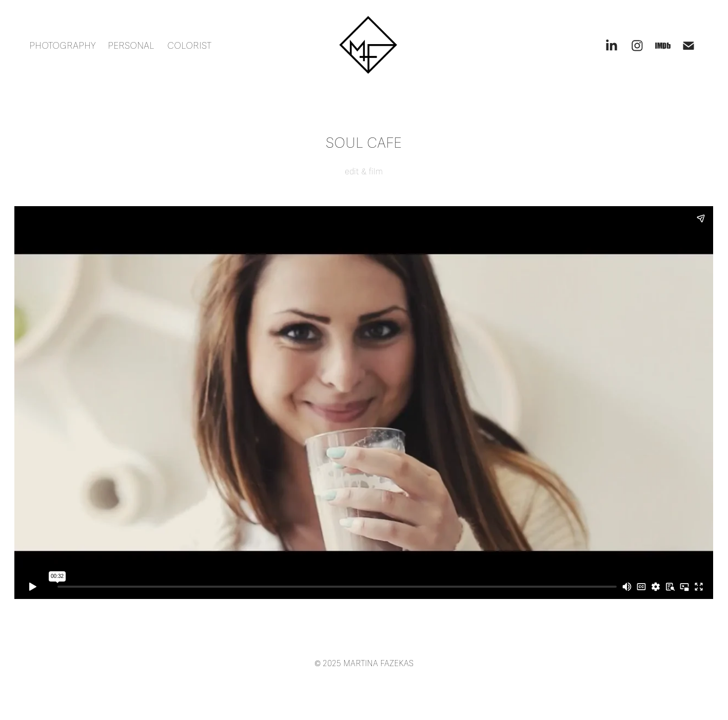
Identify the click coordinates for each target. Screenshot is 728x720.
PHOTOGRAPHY (62, 46)
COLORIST (189, 46)
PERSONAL (131, 46)
